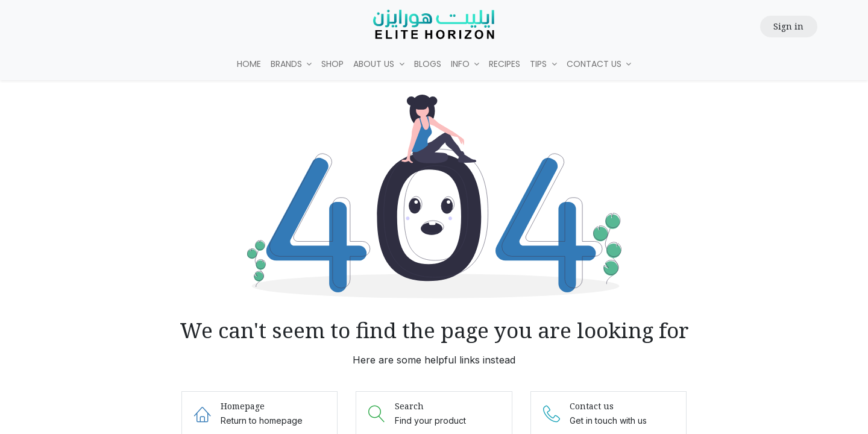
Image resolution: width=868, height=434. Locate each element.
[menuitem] (249, 64)
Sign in (788, 26)
